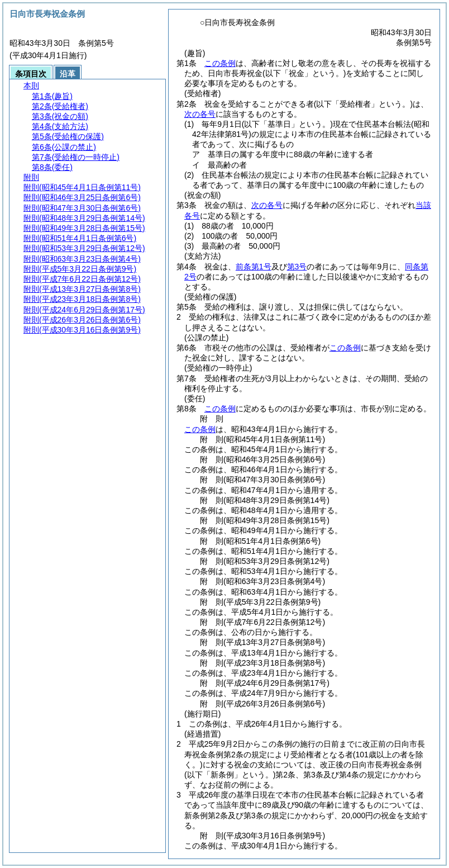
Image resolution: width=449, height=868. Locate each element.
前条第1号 (254, 267)
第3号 (297, 267)
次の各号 (200, 114)
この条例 (220, 63)
